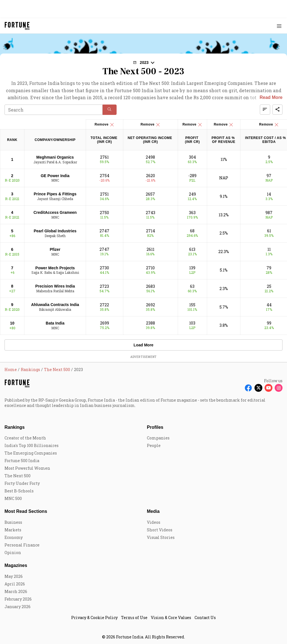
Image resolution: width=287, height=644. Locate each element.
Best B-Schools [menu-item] (19, 491)
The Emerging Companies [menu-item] (31, 453)
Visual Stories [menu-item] (161, 537)
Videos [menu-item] (154, 522)
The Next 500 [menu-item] (18, 476)
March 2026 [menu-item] (16, 591)
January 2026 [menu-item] (18, 607)
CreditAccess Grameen (55, 212)
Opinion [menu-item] (13, 553)
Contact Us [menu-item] (205, 618)
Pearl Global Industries (55, 231)
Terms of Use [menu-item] (134, 618)
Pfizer (55, 249)
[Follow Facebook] (248, 388)
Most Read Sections (26, 511)
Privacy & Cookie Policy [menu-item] (94, 618)
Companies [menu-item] (158, 438)
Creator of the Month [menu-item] (25, 438)
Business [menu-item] (13, 522)
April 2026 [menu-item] (15, 584)
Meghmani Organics (55, 157)
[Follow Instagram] (279, 388)
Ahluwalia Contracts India (55, 305)
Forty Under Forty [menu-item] (22, 483)
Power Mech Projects (55, 268)
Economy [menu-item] (14, 537)
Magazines (16, 565)
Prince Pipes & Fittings (55, 194)
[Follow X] (258, 388)
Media (153, 511)
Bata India (55, 323)
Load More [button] (144, 345)
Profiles (155, 427)
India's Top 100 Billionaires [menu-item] (32, 445)
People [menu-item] (154, 445)
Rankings (15, 427)
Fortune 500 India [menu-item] (22, 461)
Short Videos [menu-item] (160, 530)
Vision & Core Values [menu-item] (171, 618)
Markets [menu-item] (13, 530)
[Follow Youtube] (269, 388)
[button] (143, 62)
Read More (271, 97)
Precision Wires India (55, 286)
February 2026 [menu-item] (18, 599)
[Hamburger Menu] (279, 26)
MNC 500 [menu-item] (13, 498)
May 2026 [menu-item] (14, 576)
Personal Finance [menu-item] (22, 545)
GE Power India (55, 176)
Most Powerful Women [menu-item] (27, 468)
